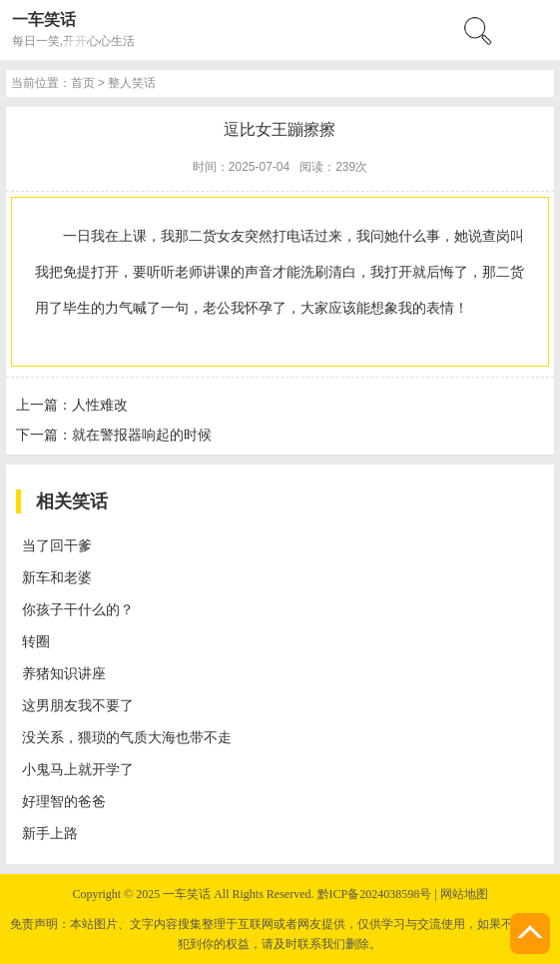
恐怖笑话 (80, 336)
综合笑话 (80, 483)
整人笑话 (80, 315)
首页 (64, 273)
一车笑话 (56, 65)
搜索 (210, 217)
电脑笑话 (80, 378)
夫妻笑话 (80, 462)
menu (26, 238)
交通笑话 (80, 420)
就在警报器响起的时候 (152, 781)
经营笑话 (80, 399)
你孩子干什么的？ (112, 907)
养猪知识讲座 (96, 949)
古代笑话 (80, 357)
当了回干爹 (88, 865)
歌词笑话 (80, 441)
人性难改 (104, 744)
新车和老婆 (88, 886)
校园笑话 (80, 294)
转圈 (64, 928)
